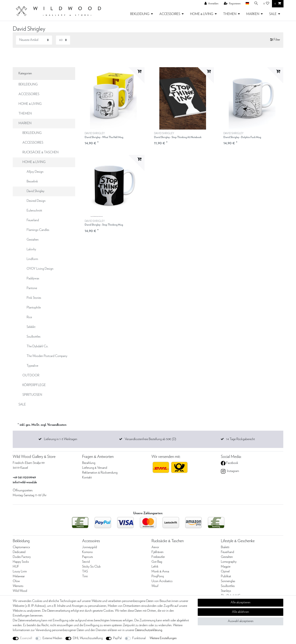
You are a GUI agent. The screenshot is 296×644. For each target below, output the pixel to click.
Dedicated (19, 552)
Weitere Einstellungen (163, 638)
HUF (16, 567)
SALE (273, 14)
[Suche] (256, 4)
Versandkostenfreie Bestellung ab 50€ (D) (150, 439)
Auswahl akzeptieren (241, 621)
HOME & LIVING (202, 14)
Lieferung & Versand (95, 468)
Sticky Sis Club (91, 567)
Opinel (225, 571)
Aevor (155, 547)
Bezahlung (89, 463)
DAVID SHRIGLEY (104, 135)
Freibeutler (158, 557)
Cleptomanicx (21, 547)
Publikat (226, 576)
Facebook (232, 463)
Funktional (139, 638)
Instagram (233, 471)
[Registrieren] (232, 4)
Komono (87, 552)
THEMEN (230, 14)
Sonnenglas (228, 581)
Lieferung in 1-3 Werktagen (61, 439)
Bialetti (225, 547)
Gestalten (227, 557)
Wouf (155, 586)
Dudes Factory (22, 557)
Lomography (229, 562)
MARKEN (253, 14)
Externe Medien (52, 638)
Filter (275, 40)
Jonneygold (89, 547)
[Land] (247, 4)
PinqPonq (158, 576)
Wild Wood (20, 591)
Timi (85, 576)
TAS (85, 571)
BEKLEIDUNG (140, 14)
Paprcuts (88, 557)
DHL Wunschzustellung (88, 638)
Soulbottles (228, 586)
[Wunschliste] (266, 4)
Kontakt (87, 478)
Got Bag (157, 562)
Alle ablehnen (240, 612)
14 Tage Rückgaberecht (240, 439)
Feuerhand (227, 552)
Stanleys (226, 591)
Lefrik (155, 567)
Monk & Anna (160, 571)
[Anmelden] (211, 4)
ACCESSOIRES (170, 14)
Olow (16, 581)
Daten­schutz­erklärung (149, 630)
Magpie (226, 567)
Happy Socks (21, 562)
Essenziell (26, 638)
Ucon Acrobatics (162, 581)
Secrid (86, 562)
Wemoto (18, 586)
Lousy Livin (20, 571)
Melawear (19, 576)
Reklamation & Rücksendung (100, 473)
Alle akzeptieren (240, 602)
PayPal (117, 638)
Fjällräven (157, 552)
